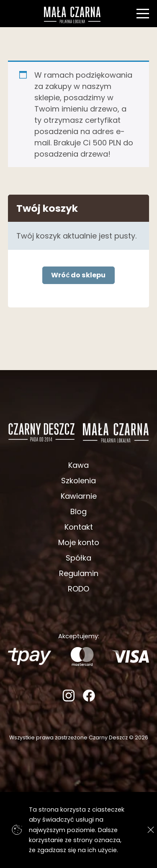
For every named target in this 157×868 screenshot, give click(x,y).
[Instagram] (68, 699)
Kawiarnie (79, 496)
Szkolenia (78, 481)
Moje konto (79, 542)
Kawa (78, 465)
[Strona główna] (72, 15)
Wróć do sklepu (78, 275)
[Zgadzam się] (148, 830)
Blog (78, 511)
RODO (78, 589)
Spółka (78, 558)
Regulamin (79, 573)
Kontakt (79, 527)
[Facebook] (89, 699)
